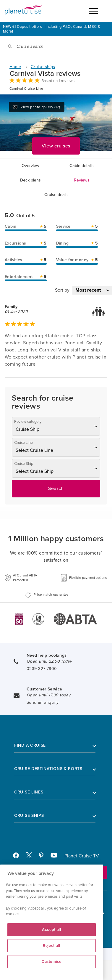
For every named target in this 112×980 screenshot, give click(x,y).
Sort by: (63, 290)
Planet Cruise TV (82, 856)
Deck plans (30, 180)
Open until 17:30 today (48, 695)
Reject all (52, 946)
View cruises (56, 146)
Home (15, 67)
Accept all (52, 930)
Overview (30, 166)
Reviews (82, 180)
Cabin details (82, 166)
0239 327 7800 (42, 669)
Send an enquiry (43, 702)
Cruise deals (56, 195)
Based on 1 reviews (58, 81)
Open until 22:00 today (49, 661)
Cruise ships (43, 67)
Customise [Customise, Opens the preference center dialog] (52, 962)
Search (56, 489)
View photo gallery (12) (37, 107)
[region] (52, 922)
